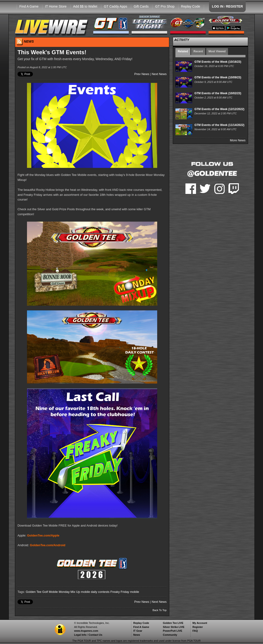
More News (238, 140)
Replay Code (191, 6)
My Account (200, 623)
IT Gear (138, 631)
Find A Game (29, 6)
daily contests (100, 592)
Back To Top (160, 610)
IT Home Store (56, 6)
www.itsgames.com (86, 631)
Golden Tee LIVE (173, 623)
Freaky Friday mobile (125, 592)
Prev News (142, 74)
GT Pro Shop (165, 6)
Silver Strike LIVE (174, 627)
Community (170, 635)
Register (198, 627)
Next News (159, 74)
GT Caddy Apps (116, 6)
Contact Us (95, 635)
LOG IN (218, 6)
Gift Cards (141, 6)
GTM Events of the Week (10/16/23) (218, 62)
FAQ (195, 631)
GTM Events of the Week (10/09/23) (218, 77)
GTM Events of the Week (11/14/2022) (219, 125)
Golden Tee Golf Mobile (42, 592)
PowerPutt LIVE (173, 631)
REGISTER (234, 6)
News (137, 635)
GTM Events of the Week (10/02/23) (218, 93)
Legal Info (80, 635)
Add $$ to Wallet (85, 6)
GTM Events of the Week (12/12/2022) (219, 109)
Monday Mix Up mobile (74, 592)
